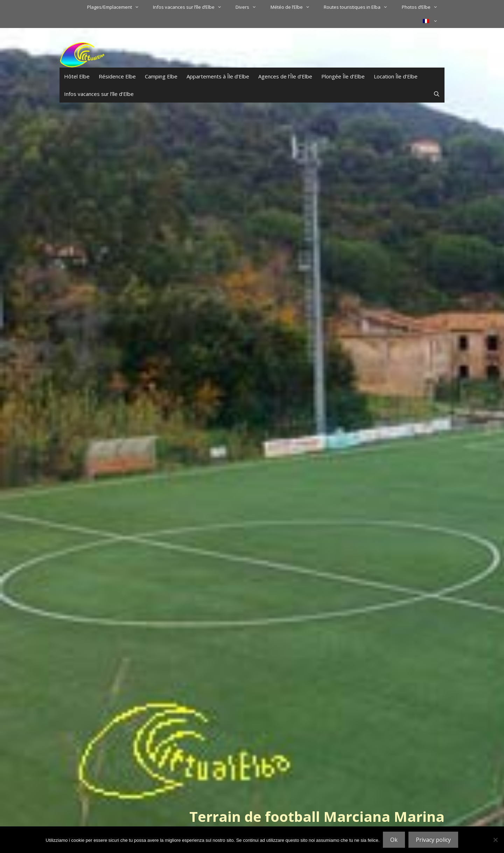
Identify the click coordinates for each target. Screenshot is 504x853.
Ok (394, 840)
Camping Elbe (161, 76)
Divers (249, 7)
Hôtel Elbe (77, 76)
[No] (495, 840)
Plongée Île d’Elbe (343, 76)
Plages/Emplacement (117, 7)
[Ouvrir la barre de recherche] (437, 94)
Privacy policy (433, 840)
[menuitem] (430, 21)
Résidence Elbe (117, 76)
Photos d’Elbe (423, 7)
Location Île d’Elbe (396, 76)
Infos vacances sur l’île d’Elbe (191, 7)
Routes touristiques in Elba (359, 7)
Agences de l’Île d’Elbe (285, 76)
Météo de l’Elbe (294, 7)
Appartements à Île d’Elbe (218, 76)
